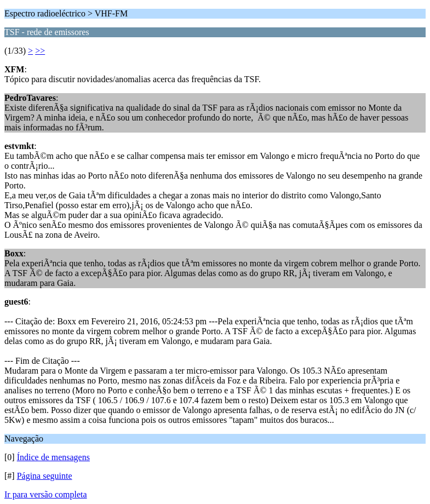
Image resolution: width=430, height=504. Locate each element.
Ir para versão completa (46, 494)
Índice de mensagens (53, 457)
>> (40, 51)
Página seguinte (45, 476)
